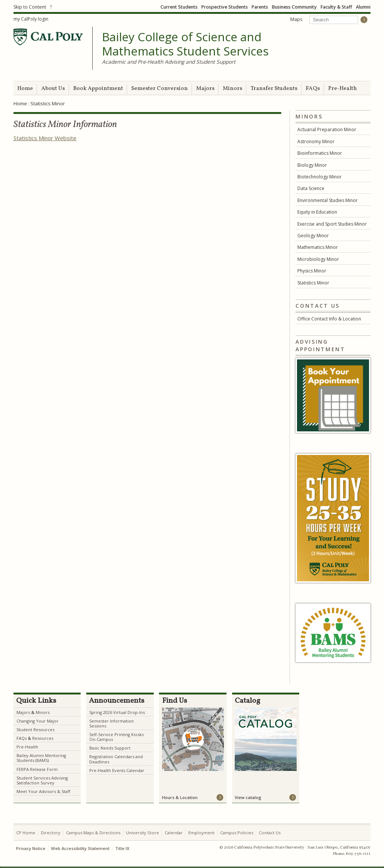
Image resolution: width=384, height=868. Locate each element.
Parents (260, 7)
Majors (205, 89)
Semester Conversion (160, 89)
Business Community (294, 7)
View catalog (248, 797)
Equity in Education (317, 212)
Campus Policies (237, 833)
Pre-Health (343, 89)
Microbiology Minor (318, 259)
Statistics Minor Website (45, 138)
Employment (201, 833)
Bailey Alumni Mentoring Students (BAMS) (41, 758)
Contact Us (270, 833)
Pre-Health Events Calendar (117, 770)
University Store (142, 833)
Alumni (363, 7)
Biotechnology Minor (319, 177)
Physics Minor (312, 271)
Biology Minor (312, 165)
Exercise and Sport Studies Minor (332, 224)
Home (25, 89)
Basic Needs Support (110, 748)
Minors (232, 89)
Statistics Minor (313, 283)
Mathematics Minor (318, 247)
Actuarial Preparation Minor (327, 129)
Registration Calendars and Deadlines (116, 759)
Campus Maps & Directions (93, 833)
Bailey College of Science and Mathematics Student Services (185, 44)
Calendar (174, 833)
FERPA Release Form (37, 769)
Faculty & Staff (336, 7)
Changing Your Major (37, 721)
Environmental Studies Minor (328, 200)
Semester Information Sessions (112, 723)
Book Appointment (98, 89)
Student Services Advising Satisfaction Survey (42, 780)
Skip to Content (30, 7)
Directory (51, 833)
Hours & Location (180, 797)
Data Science (311, 188)
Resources (43, 738)
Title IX (122, 848)
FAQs (313, 89)
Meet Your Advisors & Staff (43, 791)
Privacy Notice (31, 848)
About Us (53, 89)
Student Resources (35, 730)
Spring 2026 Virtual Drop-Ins (117, 712)
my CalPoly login (31, 19)
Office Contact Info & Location (329, 319)
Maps (296, 19)
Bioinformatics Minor (320, 153)
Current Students (179, 7)
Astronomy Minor (316, 141)
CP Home (26, 833)
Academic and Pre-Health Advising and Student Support (169, 62)
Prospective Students (225, 7)
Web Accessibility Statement (80, 848)
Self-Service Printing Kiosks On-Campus (116, 737)
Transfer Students (274, 89)
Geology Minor (313, 236)
